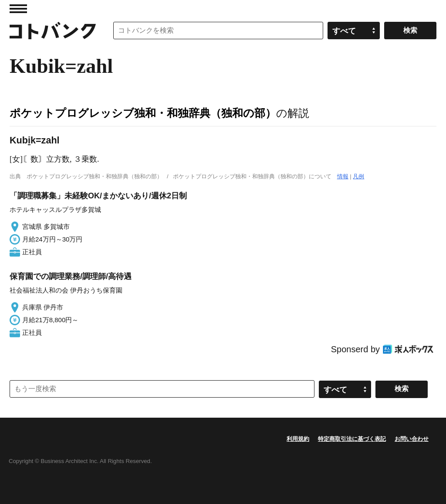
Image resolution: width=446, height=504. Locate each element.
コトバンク (53, 31)
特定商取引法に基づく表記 (352, 439)
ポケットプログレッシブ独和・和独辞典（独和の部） (143, 113)
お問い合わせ (412, 439)
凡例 (358, 176)
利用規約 (298, 439)
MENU (18, 9)
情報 (343, 176)
